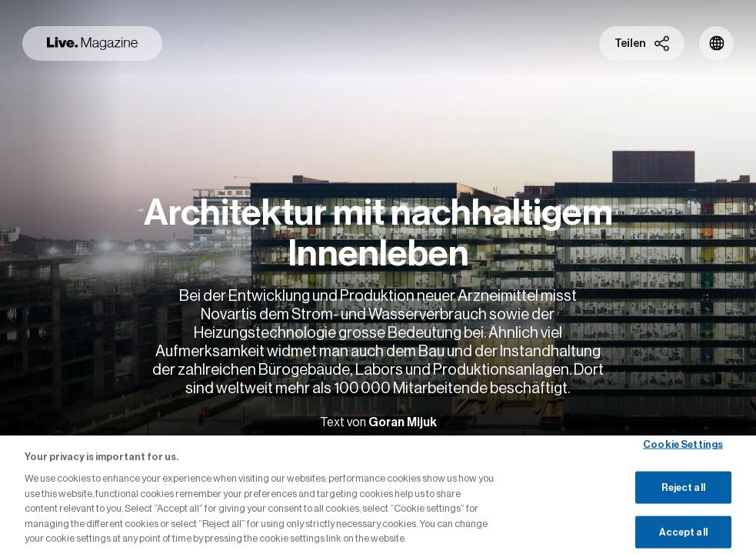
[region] (378, 495)
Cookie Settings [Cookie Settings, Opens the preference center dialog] (683, 444)
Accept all (683, 532)
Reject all (683, 487)
